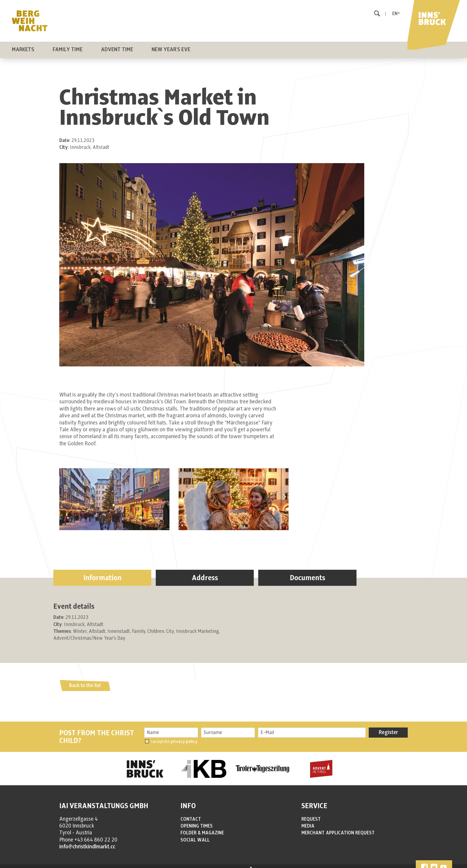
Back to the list (85, 680)
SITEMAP (178, 864)
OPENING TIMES (197, 820)
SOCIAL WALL (195, 834)
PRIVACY (142, 864)
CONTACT (191, 813)
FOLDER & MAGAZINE (202, 827)
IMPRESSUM (122, 864)
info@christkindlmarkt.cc (87, 841)
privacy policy (184, 736)
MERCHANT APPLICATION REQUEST (338, 827)
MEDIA (308, 820)
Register (388, 727)
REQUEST (311, 813)
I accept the (174, 736)
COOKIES (160, 864)
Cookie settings (201, 864)
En (395, 14)
